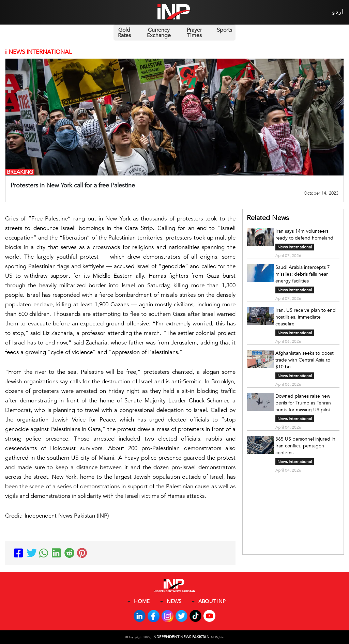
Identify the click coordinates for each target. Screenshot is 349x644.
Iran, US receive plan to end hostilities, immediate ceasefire (306, 317)
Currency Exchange (159, 33)
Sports (224, 30)
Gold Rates (124, 33)
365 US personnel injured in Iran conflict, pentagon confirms (305, 446)
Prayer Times (194, 33)
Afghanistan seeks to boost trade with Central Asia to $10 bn (305, 360)
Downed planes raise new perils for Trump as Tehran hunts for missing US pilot (303, 403)
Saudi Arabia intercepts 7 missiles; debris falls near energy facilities (303, 274)
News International (295, 247)
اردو (338, 12)
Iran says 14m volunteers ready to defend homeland (304, 235)
